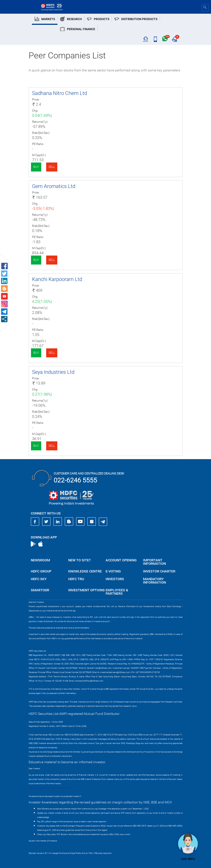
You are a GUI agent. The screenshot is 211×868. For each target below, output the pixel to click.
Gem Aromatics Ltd (54, 186)
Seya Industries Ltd (53, 372)
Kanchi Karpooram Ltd (57, 279)
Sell (52, 167)
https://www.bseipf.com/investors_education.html (50, 788)
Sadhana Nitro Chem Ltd (60, 93)
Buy (36, 167)
